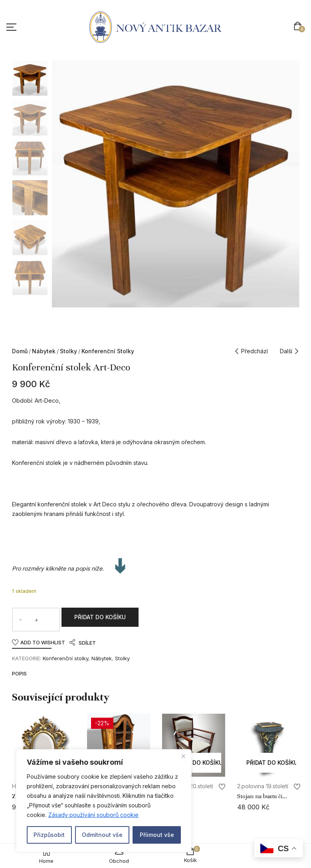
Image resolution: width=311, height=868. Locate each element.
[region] (104, 801)
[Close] (183, 756)
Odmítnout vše (102, 835)
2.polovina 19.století (263, 786)
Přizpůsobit (49, 835)
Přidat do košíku (100, 617)
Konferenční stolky (108, 351)
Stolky (68, 351)
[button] (299, 27)
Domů (20, 351)
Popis (19, 674)
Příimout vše (157, 835)
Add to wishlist (43, 642)
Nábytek (44, 351)
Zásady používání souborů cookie (93, 815)
